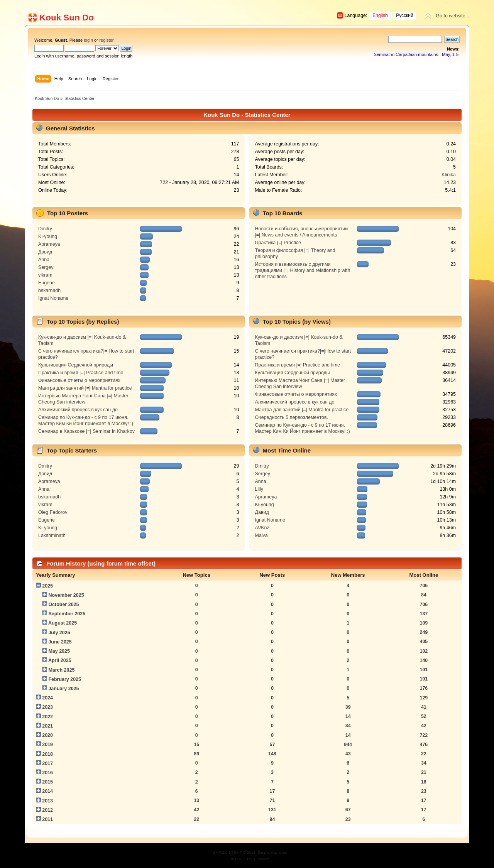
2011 (47, 819)
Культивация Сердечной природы (76, 365)
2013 (47, 801)
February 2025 (65, 679)
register (106, 40)
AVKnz (262, 528)
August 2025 (63, 623)
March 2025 (61, 670)
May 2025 (59, 651)
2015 (47, 782)
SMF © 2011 (245, 852)
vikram (45, 275)
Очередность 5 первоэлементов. (292, 417)
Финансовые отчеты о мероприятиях (79, 380)
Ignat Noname (53, 298)
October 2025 (63, 605)
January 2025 (63, 689)
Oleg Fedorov (53, 512)
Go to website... (453, 16)
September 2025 (67, 614)
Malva (261, 535)
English (380, 15)
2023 (47, 707)
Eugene (47, 283)
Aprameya (49, 244)
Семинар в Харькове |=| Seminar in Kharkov (86, 431)
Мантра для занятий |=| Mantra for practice (85, 388)
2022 (47, 717)
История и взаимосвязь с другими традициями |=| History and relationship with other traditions (303, 270)
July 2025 (59, 633)
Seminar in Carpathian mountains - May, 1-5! (417, 54)
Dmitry (45, 229)
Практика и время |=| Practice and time (81, 373)
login (88, 40)
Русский (405, 15)
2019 (47, 745)
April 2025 (60, 660)
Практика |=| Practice (278, 243)
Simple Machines (272, 852)
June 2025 (60, 642)
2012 (47, 810)
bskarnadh (49, 290)
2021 (47, 726)
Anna (44, 260)
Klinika (449, 175)
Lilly (259, 489)
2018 (47, 754)
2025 (47, 586)
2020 (47, 735)
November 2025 (66, 595)
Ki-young (48, 236)
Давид (45, 252)
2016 (47, 773)
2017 (47, 763)
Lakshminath (52, 535)
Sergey (46, 267)
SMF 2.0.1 (222, 852)
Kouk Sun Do (67, 18)
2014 (47, 791)
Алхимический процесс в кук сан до (78, 410)
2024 (47, 698)
